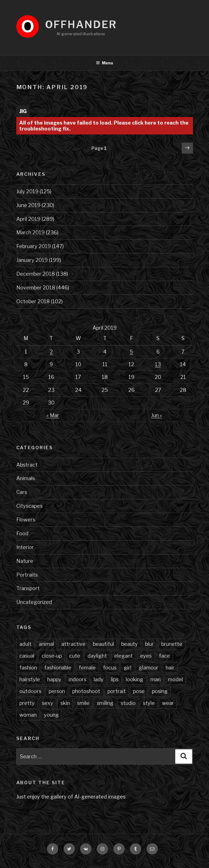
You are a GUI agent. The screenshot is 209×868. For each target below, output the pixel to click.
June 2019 (28, 205)
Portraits (27, 575)
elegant (123, 656)
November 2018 (36, 288)
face (164, 656)
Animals (26, 478)
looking (134, 679)
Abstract (27, 465)
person (57, 691)
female (87, 668)
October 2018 (33, 301)
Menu (104, 63)
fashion (28, 668)
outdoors (30, 691)
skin (65, 703)
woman (28, 715)
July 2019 (27, 191)
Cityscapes (29, 506)
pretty (27, 703)
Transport (28, 588)
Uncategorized (34, 602)
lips (115, 679)
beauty (130, 644)
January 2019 (32, 260)
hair (170, 668)
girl (128, 668)
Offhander (81, 24)
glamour (149, 668)
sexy (48, 703)
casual (27, 656)
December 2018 (36, 274)
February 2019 (34, 246)
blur (150, 644)
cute (75, 656)
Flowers (26, 520)
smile (83, 703)
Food (22, 533)
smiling (105, 703)
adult (25, 644)
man (156, 679)
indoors (77, 679)
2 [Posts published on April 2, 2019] (51, 352)
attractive (73, 644)
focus (110, 668)
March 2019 (31, 232)
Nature (25, 561)
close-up (52, 656)
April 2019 (28, 219)
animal (46, 644)
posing (160, 691)
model (175, 679)
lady (99, 679)
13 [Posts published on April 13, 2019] (158, 364)
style (149, 703)
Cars (22, 492)
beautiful (103, 644)
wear (168, 703)
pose (139, 691)
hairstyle (30, 679)
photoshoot (86, 691)
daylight (97, 656)
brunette (172, 644)
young (51, 715)
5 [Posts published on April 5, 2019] (131, 352)
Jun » (157, 415)
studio (128, 703)
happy (54, 679)
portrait (117, 691)
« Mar (53, 415)
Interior (25, 547)
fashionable (58, 668)
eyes (146, 656)
